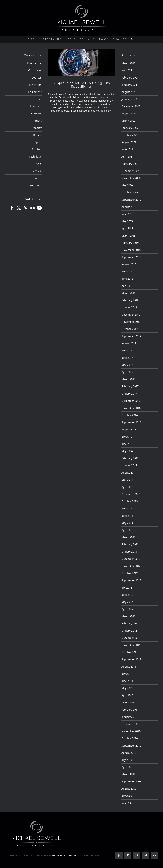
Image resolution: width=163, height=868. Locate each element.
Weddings (36, 185)
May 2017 (127, 365)
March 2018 (128, 293)
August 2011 (129, 667)
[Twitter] (19, 208)
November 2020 (131, 178)
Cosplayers (35, 70)
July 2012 (127, 588)
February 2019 (130, 243)
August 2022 (129, 113)
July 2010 (127, 760)
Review (37, 135)
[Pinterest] (26, 208)
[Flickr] (32, 208)
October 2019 (130, 192)
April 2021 (127, 157)
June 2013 (127, 516)
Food (39, 99)
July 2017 (127, 351)
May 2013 (127, 523)
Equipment (35, 92)
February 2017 (130, 386)
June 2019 (127, 214)
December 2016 (131, 401)
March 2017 (128, 379)
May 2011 (127, 688)
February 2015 (130, 458)
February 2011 (130, 710)
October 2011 (130, 652)
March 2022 (128, 121)
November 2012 (131, 566)
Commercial (34, 63)
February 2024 (130, 78)
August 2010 (129, 753)
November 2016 (131, 408)
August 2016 (129, 430)
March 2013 (128, 537)
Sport (38, 142)
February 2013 (130, 544)
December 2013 (131, 494)
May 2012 (127, 602)
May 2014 (127, 480)
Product (37, 121)
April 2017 (127, 372)
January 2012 (129, 631)
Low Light (36, 106)
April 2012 (127, 609)
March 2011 (128, 702)
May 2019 (127, 221)
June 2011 (127, 681)
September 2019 (131, 200)
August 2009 (129, 789)
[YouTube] (39, 208)
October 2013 (130, 501)
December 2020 (131, 171)
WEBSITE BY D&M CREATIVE (64, 855)
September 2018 (131, 257)
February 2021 (130, 164)
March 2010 (128, 774)
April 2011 (127, 695)
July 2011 (127, 674)
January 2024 (129, 85)
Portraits (36, 113)
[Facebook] (12, 208)
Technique (35, 157)
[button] (132, 39)
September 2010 (131, 746)
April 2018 (127, 286)
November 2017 (131, 322)
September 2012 (131, 580)
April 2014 (127, 487)
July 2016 (127, 437)
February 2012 (130, 623)
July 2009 (127, 796)
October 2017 (130, 329)
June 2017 (127, 358)
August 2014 (129, 473)
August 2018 (129, 264)
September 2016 (131, 422)
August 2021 (129, 142)
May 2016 (127, 451)
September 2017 (131, 336)
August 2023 (129, 92)
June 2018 (127, 279)
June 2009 (127, 803)
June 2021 (127, 149)
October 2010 (130, 738)
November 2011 (131, 645)
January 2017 (129, 394)
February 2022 (130, 128)
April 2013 (127, 530)
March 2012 (128, 616)
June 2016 (127, 444)
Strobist (37, 149)
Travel (38, 164)
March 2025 (128, 63)
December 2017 (131, 315)
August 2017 (129, 343)
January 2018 (129, 307)
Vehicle (37, 171)
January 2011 (129, 717)
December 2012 (131, 559)
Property (36, 128)
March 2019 (128, 236)
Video (38, 178)
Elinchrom (35, 85)
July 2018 (127, 272)
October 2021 (130, 135)
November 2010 (131, 731)
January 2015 (129, 465)
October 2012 (130, 573)
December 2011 (131, 638)
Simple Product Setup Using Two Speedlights (81, 85)
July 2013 (127, 509)
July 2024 (127, 70)
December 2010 (131, 724)
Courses (37, 78)
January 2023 (129, 99)
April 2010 (127, 767)
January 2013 (129, 552)
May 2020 (127, 185)
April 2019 (127, 228)
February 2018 (130, 300)
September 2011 (131, 659)
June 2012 (127, 595)
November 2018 (131, 250)
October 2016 (130, 415)
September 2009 (131, 781)
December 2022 (131, 106)
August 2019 (129, 207)
